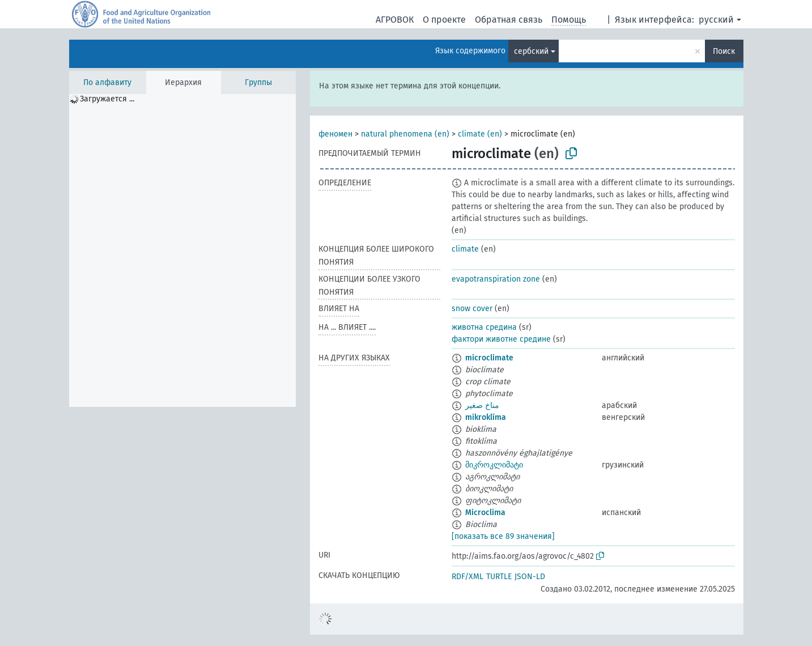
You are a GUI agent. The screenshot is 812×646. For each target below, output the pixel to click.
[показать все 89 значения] (503, 536)
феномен (335, 134)
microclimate (489, 358)
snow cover (472, 309)
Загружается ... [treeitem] (107, 99)
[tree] (182, 250)
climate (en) (480, 134)
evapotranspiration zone (496, 279)
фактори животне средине (501, 339)
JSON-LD (530, 577)
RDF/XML (467, 577)
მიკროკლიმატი (494, 465)
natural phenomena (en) (405, 134)
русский (716, 20)
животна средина (484, 327)
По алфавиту (107, 82)
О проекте (444, 20)
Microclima (485, 513)
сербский (531, 51)
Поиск (724, 51)
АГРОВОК (395, 20)
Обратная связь (509, 20)
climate (465, 249)
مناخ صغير (482, 405)
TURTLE (499, 577)
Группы (258, 82)
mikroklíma (486, 417)
